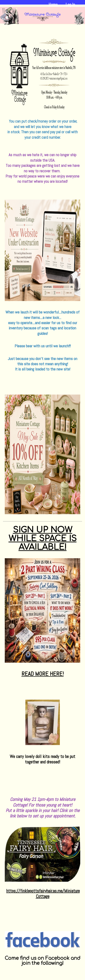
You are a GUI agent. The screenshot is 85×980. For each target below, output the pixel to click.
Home (53, 5)
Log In (70, 5)
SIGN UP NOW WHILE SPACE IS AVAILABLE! (43, 538)
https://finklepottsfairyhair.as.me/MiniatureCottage (43, 894)
